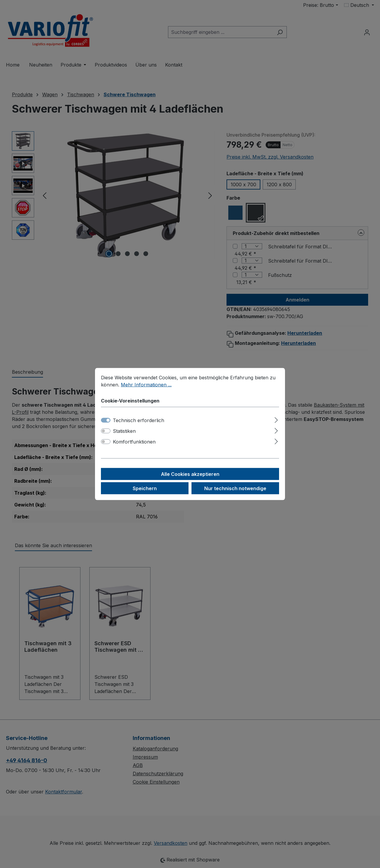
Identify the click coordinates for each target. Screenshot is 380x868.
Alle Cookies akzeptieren (190, 474)
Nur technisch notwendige (235, 488)
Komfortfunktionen (134, 442)
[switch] (106, 431)
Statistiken (124, 431)
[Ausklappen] (276, 419)
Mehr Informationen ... (146, 385)
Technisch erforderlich (138, 420)
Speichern (145, 488)
